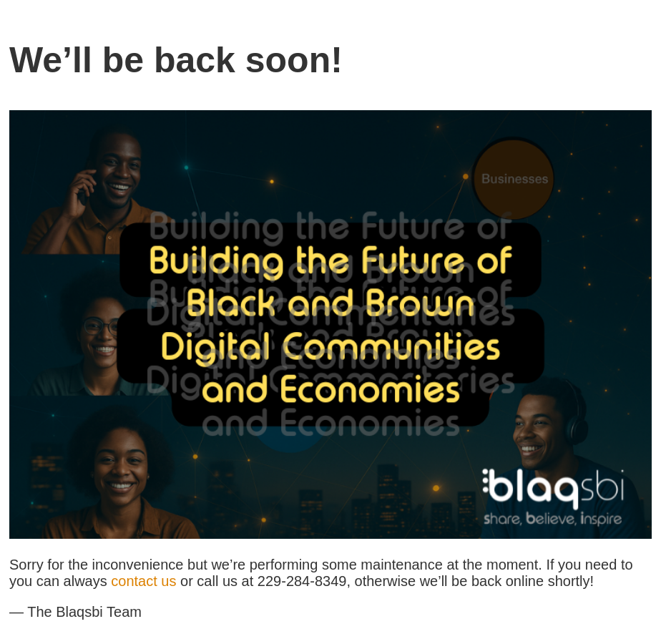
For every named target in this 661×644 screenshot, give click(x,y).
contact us (143, 581)
